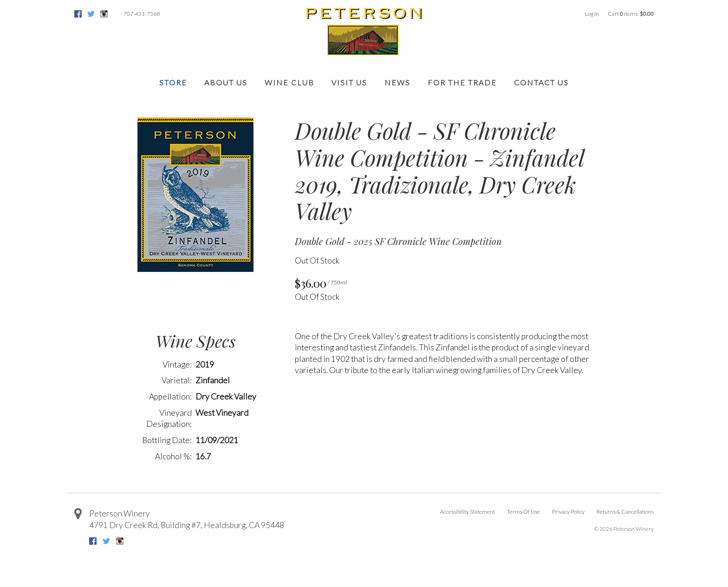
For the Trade (462, 82)
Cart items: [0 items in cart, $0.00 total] (631, 14)
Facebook (78, 14)
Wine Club (289, 82)
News (397, 82)
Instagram (104, 14)
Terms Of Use (523, 512)
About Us (226, 82)
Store (173, 82)
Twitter (91, 14)
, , (187, 525)
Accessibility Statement (468, 512)
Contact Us (541, 82)
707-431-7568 (142, 14)
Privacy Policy (568, 512)
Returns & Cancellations (625, 512)
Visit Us (349, 82)
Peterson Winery (120, 513)
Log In (592, 14)
